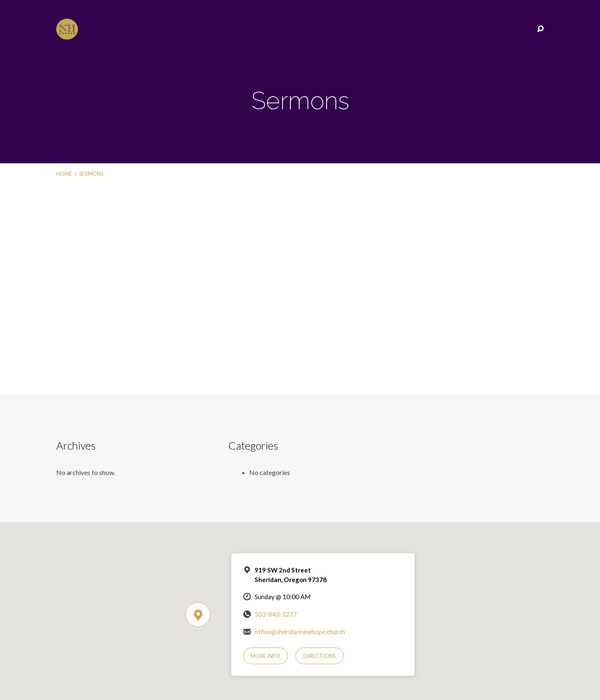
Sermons (91, 174)
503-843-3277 (276, 614)
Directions (320, 656)
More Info (265, 656)
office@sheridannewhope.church (300, 632)
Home (64, 174)
